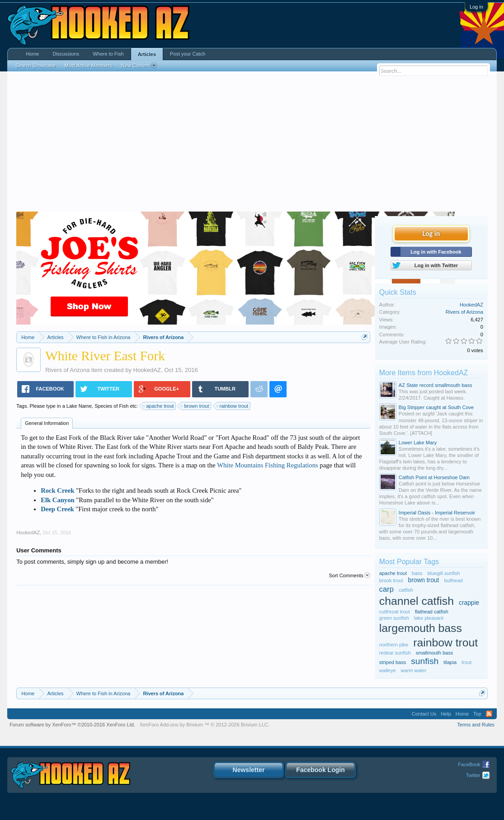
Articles (147, 54)
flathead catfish (432, 612)
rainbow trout (233, 406)
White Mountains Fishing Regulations (268, 465)
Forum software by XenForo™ (72, 725)
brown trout (195, 406)
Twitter (473, 775)
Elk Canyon (58, 500)
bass (417, 573)
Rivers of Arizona (67, 370)
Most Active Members (88, 66)
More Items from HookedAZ (424, 373)
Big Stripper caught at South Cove (436, 407)
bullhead (453, 580)
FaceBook (469, 764)
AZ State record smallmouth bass (436, 385)
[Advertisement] (252, 144)
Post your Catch (188, 54)
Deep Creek (57, 509)
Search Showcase (35, 66)
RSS (489, 714)
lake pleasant (429, 618)
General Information (47, 423)
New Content (139, 66)
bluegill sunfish (443, 573)
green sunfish (394, 618)
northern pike (394, 645)
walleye (388, 670)
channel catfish (417, 601)
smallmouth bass (435, 653)
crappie (469, 603)
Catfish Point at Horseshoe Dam (434, 477)
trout (466, 662)
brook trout (391, 580)
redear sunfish (395, 653)
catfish (406, 590)
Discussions (66, 54)
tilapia (450, 662)
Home (32, 54)
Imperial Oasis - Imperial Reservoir (437, 513)
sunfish (425, 661)
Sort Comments (349, 575)
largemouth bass (421, 628)
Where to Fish (108, 54)
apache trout (158, 406)
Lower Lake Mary (418, 443)
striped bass (393, 662)
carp (386, 589)
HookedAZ (147, 370)
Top (477, 714)
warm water (414, 670)
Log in (476, 7)
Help (446, 714)
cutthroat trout (395, 612)
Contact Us (424, 714)
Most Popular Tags (409, 562)
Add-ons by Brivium (205, 725)
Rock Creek (57, 490)
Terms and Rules (476, 725)
